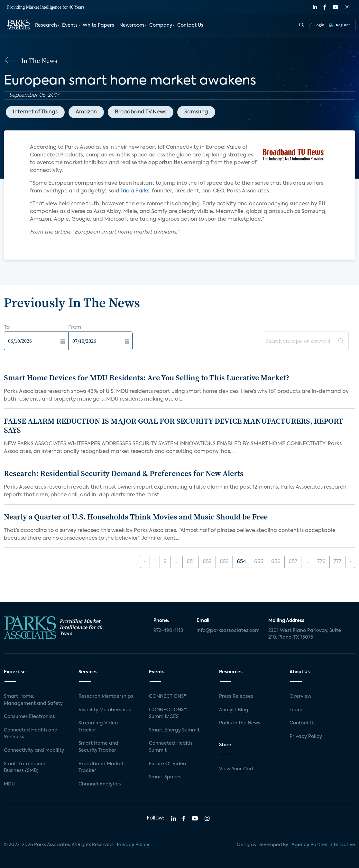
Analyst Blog (234, 710)
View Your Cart (236, 769)
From (75, 328)
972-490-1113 (168, 631)
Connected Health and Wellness (31, 734)
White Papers (98, 25)
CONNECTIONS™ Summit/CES (168, 713)
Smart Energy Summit (174, 730)
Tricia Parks (135, 191)
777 (337, 562)
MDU (9, 784)
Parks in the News (240, 723)
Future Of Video (167, 764)
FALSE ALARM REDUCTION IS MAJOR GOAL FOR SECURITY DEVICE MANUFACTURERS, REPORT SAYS (174, 426)
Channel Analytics (100, 784)
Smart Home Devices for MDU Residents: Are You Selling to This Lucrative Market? (147, 378)
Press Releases (236, 696)
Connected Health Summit (170, 747)
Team (296, 710)
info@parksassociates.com (228, 631)
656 (276, 562)
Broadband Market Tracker (101, 767)
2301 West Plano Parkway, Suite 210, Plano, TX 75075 (305, 634)
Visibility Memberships (105, 710)
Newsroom (132, 25)
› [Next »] (350, 562)
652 (207, 562)
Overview (300, 696)
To (7, 328)
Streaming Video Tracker (98, 727)
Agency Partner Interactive (323, 845)
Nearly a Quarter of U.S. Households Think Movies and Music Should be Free (136, 517)
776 (321, 562)
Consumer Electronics (29, 717)
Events (70, 25)
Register (339, 25)
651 (191, 562)
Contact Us (190, 25)
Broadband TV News (141, 112)
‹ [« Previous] (145, 562)
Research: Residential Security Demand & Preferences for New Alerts (124, 473)
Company (161, 25)
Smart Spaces (165, 777)
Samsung (196, 112)
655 (259, 562)
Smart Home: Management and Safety (33, 700)
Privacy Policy (306, 737)
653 (224, 562)
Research (46, 25)
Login (317, 25)
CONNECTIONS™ (168, 696)
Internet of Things (35, 112)
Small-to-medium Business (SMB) (25, 767)
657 (293, 562)
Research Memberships (106, 696)
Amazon (86, 112)
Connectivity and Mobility (34, 750)
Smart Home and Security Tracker (98, 747)
